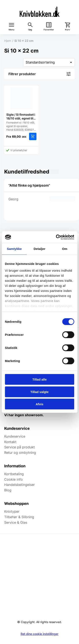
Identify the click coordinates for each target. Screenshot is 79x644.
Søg (30, 30)
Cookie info (13, 479)
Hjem (8, 41)
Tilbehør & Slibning (19, 517)
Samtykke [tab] (14, 249)
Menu (11, 30)
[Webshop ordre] (49, 62)
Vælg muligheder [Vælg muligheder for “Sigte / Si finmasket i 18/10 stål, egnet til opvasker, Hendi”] (33, 136)
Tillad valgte (39, 392)
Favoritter (49, 30)
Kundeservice (15, 436)
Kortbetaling (14, 474)
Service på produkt (19, 447)
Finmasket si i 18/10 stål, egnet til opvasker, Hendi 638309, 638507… (21, 109)
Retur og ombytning (20, 453)
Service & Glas (16, 522)
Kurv (68, 30)
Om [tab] (65, 249)
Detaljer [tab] (40, 249)
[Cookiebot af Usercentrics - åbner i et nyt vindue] (56, 237)
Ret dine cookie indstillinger (39, 634)
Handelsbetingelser (19, 485)
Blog (8, 490)
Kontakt (10, 442)
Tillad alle (39, 379)
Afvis (39, 404)
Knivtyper (12, 511)
